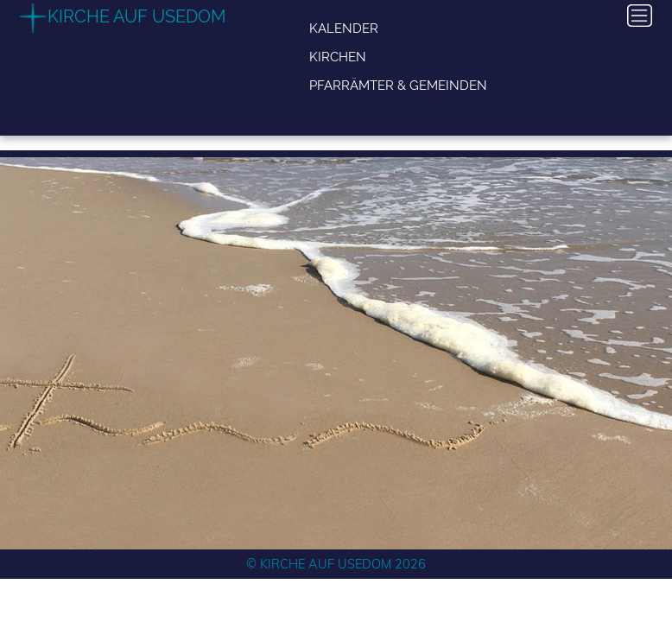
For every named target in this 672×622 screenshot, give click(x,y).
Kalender (344, 28)
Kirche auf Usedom (137, 16)
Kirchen (338, 57)
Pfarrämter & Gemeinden (398, 85)
